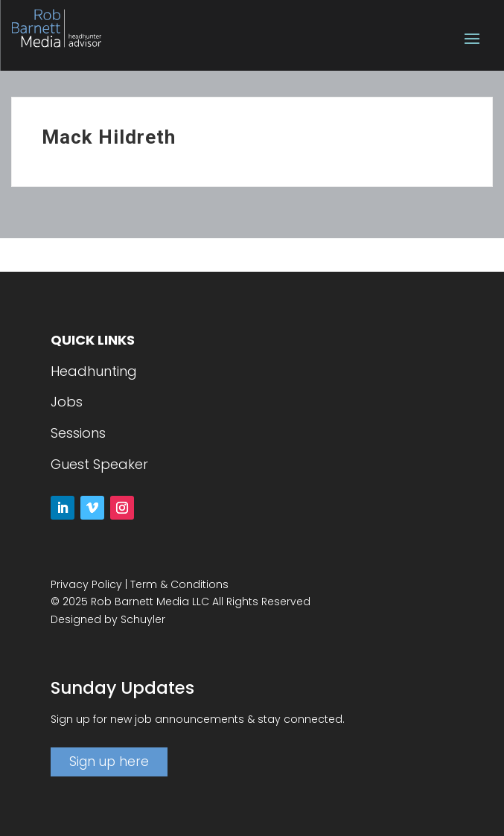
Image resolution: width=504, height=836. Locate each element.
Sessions (78, 433)
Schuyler (143, 619)
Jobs (67, 402)
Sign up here (109, 762)
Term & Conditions (179, 584)
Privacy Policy (86, 584)
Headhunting (94, 371)
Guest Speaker (99, 464)
